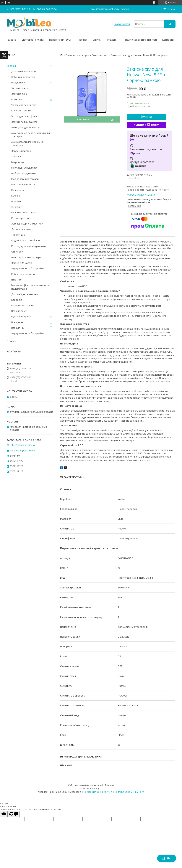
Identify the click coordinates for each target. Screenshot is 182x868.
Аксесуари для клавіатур (26, 127)
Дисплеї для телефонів (25, 294)
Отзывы (12, 341)
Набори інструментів (24, 173)
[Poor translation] (14, 814)
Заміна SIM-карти (22, 263)
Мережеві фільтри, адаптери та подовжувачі (30, 287)
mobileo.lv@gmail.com (22, 450)
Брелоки (16, 196)
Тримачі (16, 156)
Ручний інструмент (23, 316)
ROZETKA (17, 99)
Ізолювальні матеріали (25, 179)
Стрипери (17, 252)
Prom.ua (110, 785)
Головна (12, 40)
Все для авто (19, 322)
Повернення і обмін (61, 40)
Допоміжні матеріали (24, 71)
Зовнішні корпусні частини (27, 224)
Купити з (147, 125)
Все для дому (19, 311)
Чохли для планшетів (24, 105)
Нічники (16, 201)
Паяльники (18, 190)
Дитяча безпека (21, 229)
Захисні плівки (20, 88)
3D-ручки (17, 207)
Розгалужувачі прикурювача (29, 246)
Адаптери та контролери (26, 257)
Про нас (83, 40)
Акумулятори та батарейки (27, 268)
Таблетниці (18, 235)
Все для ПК (18, 328)
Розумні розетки (21, 218)
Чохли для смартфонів (24, 116)
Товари (111, 40)
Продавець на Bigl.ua (91, 789)
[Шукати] (170, 24)
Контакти (168, 40)
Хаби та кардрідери (23, 77)
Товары (11, 66)
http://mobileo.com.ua (22, 445)
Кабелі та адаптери (23, 274)
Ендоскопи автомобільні (26, 240)
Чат (167, 858)
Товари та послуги (77, 55)
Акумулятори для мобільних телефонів (28, 143)
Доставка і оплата (33, 40)
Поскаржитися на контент (98, 792)
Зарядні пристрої (21, 151)
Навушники (18, 82)
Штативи (17, 280)
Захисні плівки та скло (24, 122)
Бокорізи (17, 300)
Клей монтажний (21, 110)
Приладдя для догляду (24, 168)
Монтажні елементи (23, 184)
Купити (147, 117)
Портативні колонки (23, 305)
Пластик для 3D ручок (24, 212)
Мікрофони (18, 162)
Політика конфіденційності (141, 40)
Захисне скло (100, 55)
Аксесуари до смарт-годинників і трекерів (31, 135)
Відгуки (97, 40)
